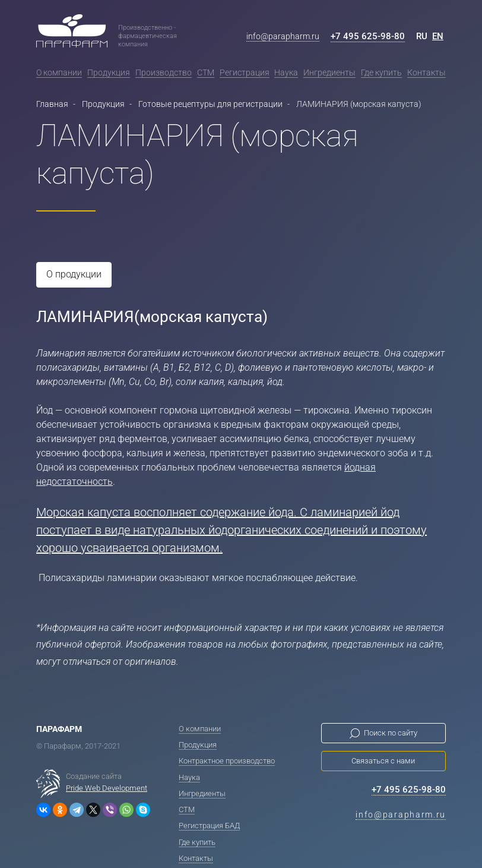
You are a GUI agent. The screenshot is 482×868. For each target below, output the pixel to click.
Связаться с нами (383, 760)
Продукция (109, 72)
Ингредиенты (329, 72)
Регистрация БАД (209, 825)
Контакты (426, 72)
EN (438, 36)
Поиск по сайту (391, 732)
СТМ (206, 72)
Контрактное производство (227, 760)
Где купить (381, 72)
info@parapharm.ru (283, 36)
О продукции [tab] (74, 274)
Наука (286, 72)
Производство (164, 72)
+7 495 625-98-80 (368, 36)
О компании (59, 72)
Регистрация (245, 72)
